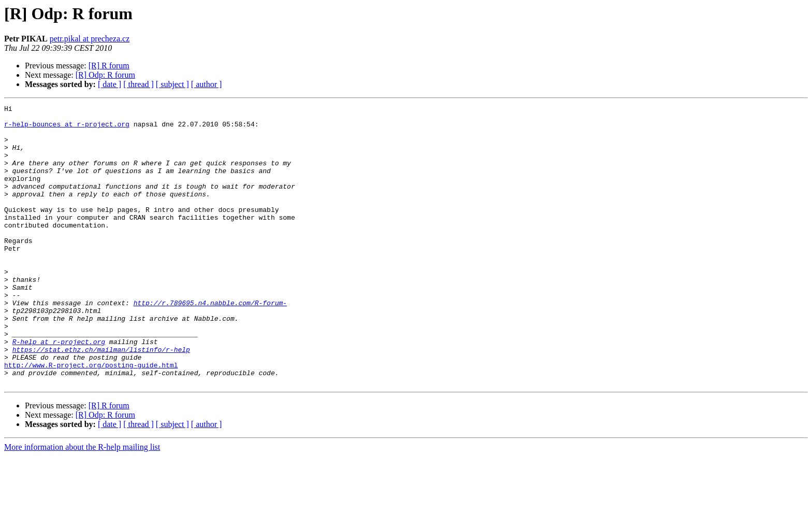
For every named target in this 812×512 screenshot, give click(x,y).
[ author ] (207, 84)
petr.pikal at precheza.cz (90, 39)
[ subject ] (172, 84)
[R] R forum (109, 66)
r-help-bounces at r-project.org (67, 129)
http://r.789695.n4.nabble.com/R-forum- (210, 343)
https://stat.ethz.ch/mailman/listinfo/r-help (101, 399)
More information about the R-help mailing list (82, 503)
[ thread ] (139, 84)
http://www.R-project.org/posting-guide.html (91, 418)
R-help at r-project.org (59, 390)
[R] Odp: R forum (105, 75)
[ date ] (110, 84)
